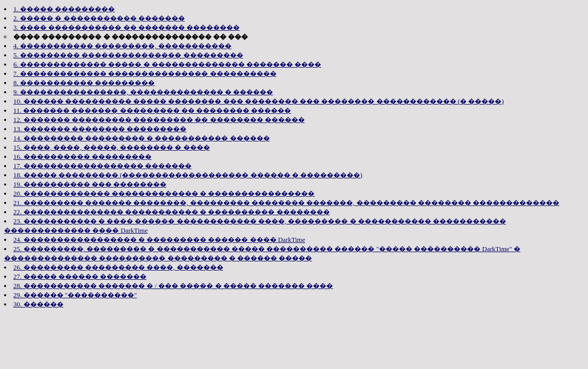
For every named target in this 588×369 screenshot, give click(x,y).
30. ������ (38, 304)
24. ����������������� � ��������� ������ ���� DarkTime (159, 240)
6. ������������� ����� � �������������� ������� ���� (167, 64)
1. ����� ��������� (64, 9)
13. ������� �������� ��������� (100, 129)
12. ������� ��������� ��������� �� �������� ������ (159, 120)
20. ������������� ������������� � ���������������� (164, 193)
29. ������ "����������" (75, 295)
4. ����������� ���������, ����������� (122, 46)
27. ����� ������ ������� (80, 276)
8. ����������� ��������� (84, 83)
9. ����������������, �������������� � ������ (143, 92)
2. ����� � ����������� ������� (99, 18)
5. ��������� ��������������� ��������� (128, 55)
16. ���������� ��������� (82, 157)
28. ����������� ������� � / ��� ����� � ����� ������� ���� (173, 286)
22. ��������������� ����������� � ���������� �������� (172, 212)
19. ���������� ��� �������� (90, 184)
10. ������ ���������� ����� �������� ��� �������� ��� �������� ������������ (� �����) (259, 101)
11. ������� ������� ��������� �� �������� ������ (152, 110)
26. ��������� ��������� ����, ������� (118, 267)
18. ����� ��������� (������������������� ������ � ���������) (188, 175)
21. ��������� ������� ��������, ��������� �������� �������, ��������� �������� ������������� (286, 203)
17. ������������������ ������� (102, 166)
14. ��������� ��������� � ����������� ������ (142, 138)
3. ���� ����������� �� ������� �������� (127, 27)
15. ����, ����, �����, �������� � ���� (112, 147)
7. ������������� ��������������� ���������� (145, 74)
